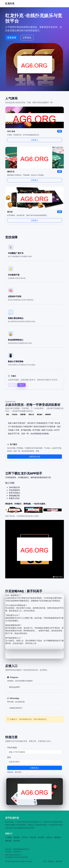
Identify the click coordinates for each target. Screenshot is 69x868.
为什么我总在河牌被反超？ (16, 605)
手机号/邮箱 (12, 748)
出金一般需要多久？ (14, 595)
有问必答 (41, 837)
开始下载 (33, 837)
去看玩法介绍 (35, 457)
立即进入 (35, 140)
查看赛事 (12, 38)
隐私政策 (58, 837)
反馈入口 (49, 837)
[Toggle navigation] (61, 4)
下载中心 (21, 385)
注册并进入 (35, 768)
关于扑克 (25, 837)
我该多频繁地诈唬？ (14, 625)
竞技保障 (17, 837)
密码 (9, 757)
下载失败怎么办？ (13, 615)
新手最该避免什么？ (14, 638)
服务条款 (8, 841)
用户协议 (17, 841)
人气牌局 (8, 837)
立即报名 (27, 38)
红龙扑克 (10, 3)
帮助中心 (12, 385)
